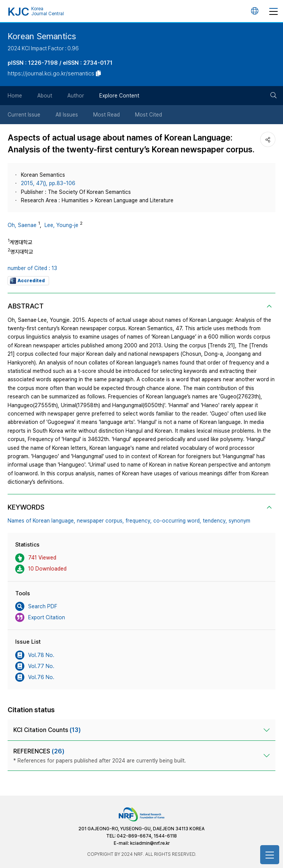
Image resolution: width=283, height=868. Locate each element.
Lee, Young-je (61, 225)
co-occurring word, (177, 521)
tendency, (215, 521)
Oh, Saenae (22, 225)
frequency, (139, 521)
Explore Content (119, 96)
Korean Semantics (42, 36)
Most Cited (149, 115)
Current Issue (24, 115)
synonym (239, 521)
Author (76, 96)
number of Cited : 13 (32, 268)
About (45, 96)
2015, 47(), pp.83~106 (48, 183)
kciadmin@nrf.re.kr (150, 843)
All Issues (67, 115)
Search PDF (36, 606)
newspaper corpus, (100, 521)
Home (15, 96)
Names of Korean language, (41, 521)
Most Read (107, 115)
